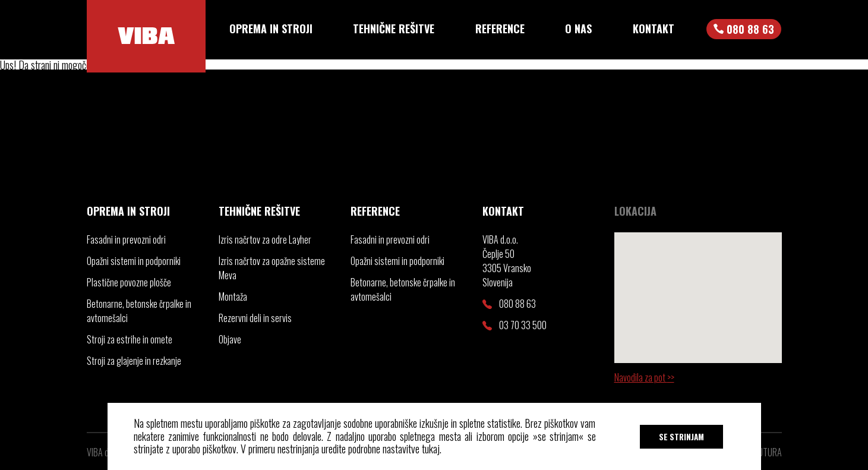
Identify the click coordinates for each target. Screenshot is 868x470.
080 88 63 (509, 304)
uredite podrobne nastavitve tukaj (381, 449)
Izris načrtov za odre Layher (265, 239)
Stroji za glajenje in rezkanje (134, 361)
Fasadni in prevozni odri (126, 239)
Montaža (233, 296)
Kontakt (654, 29)
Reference (500, 29)
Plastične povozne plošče (129, 282)
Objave (230, 339)
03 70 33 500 (515, 325)
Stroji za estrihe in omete (130, 339)
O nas (578, 29)
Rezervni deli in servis (255, 318)
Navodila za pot (641, 377)
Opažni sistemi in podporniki (134, 261)
